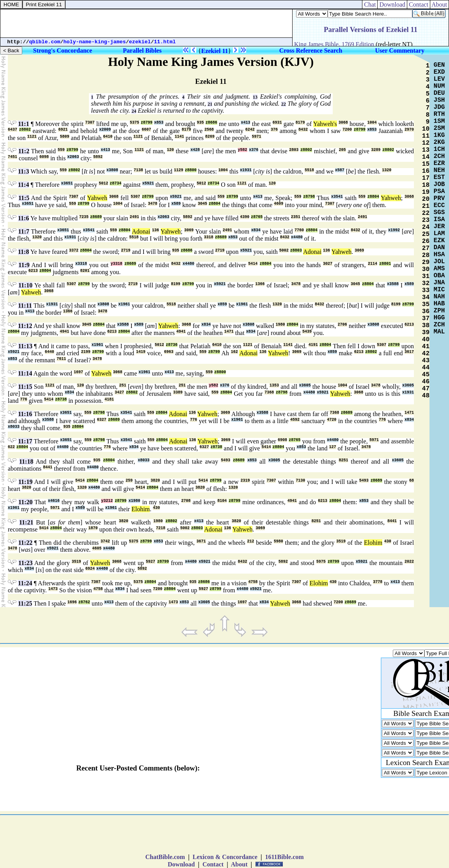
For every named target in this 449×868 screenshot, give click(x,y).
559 (61, 150)
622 (11, 447)
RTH (439, 114)
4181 (109, 399)
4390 (245, 217)
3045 (202, 204)
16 (426, 171)
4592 (295, 420)
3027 (328, 264)
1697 (78, 372)
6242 (250, 130)
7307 (90, 123)
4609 (279, 204)
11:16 (25, 414)
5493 (225, 460)
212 (250, 541)
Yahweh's (325, 124)
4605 (97, 548)
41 (426, 347)
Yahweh (97, 198)
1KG (439, 135)
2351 (296, 217)
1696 (72, 602)
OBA (439, 276)
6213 (33, 271)
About (439, 4)
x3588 (393, 284)
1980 (280, 325)
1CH (439, 149)
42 (426, 354)
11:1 (23, 124)
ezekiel (140, 42)
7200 (347, 130)
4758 (253, 582)
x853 (159, 123)
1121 (32, 137)
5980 (279, 541)
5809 (65, 137)
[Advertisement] (146, 23)
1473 (53, 589)
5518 (309, 170)
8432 (303, 130)
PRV (439, 198)
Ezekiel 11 (215, 51)
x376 (254, 150)
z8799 (147, 123)
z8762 (84, 602)
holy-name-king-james (95, 42)
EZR (439, 163)
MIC (439, 290)
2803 (294, 150)
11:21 (26, 522)
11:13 (25, 346)
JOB (439, 184)
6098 (44, 157)
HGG (439, 318)
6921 (63, 130)
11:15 (25, 387)
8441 (48, 467)
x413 (245, 123)
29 (426, 262)
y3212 (107, 501)
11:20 (25, 502)
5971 (257, 137)
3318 (209, 237)
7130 (300, 481)
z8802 (25, 130)
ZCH (439, 325)
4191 (313, 345)
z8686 (211, 123)
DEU (439, 93)
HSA (439, 255)
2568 (209, 130)
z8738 (61, 399)
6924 (90, 569)
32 (426, 283)
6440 (50, 352)
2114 (373, 264)
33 (426, 291)
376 (274, 130)
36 (426, 312)
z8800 (191, 170)
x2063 (73, 157)
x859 (222, 304)
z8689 (96, 217)
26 (426, 241)
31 (426, 276)
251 (122, 385)
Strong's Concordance (63, 50)
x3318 (81, 264)
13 (255, 97)
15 (426, 164)
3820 (155, 481)
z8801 (385, 264)
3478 (153, 204)
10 (426, 129)
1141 (179, 137)
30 (426, 269)
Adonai (141, 231)
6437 (12, 130)
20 (426, 199)
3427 (119, 392)
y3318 (117, 264)
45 (426, 375)
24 (134, 111)
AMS (439, 269)
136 (156, 230)
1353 (274, 385)
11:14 (25, 373)
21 (210, 104)
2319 (245, 481)
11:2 (24, 151)
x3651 (67, 183)
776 (24, 399)
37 (426, 319)
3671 (201, 541)
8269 (210, 137)
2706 (343, 325)
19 (426, 192)
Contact (419, 4)
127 (333, 447)
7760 (299, 230)
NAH (439, 297)
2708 (186, 501)
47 (426, 389)
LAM (439, 234)
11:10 (25, 285)
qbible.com (45, 42)
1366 (260, 284)
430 (156, 508)
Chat (370, 4)
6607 (146, 130)
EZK (439, 241)
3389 (178, 392)
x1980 (134, 501)
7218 (161, 528)
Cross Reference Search (311, 50)
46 (426, 382)
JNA (439, 283)
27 (426, 248)
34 (426, 298)
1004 (372, 123)
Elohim (141, 509)
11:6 (23, 218)
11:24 (25, 583)
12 (426, 143)
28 (426, 255)
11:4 (23, 185)
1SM (439, 121)
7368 (269, 392)
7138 (138, 170)
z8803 (296, 251)
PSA (439, 191)
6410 (108, 137)
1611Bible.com (284, 857)
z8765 (257, 217)
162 (234, 352)
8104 (222, 501)
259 (129, 481)
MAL (439, 332)
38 (426, 326)
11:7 (24, 231)
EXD (439, 72)
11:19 (25, 482)
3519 (341, 541)
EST (439, 177)
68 (412, 481)
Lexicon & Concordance (225, 857)
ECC (439, 205)
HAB (439, 304)
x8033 (14, 427)
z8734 (115, 183)
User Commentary (400, 50)
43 (426, 361)
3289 (376, 150)
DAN (439, 248)
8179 (300, 123)
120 (170, 150)
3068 (343, 123)
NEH (439, 170)
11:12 (25, 326)
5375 (135, 123)
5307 (135, 197)
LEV (439, 79)
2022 (409, 562)
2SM (439, 128)
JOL (439, 262)
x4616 (54, 501)
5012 (103, 183)
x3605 (305, 385)
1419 (141, 352)
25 (426, 234)
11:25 (25, 603)
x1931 (246, 170)
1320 (387, 170)
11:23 (25, 563)
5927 (151, 562)
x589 (176, 204)
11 (426, 136)
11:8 (23, 252)
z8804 (373, 197)
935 (201, 123)
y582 (243, 150)
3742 (105, 541)
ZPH (439, 311)
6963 (169, 352)
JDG (439, 107)
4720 (332, 420)
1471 (229, 332)
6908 (282, 440)
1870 (93, 528)
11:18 (26, 461)
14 (426, 157)
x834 (256, 230)
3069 (189, 230)
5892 (98, 157)
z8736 (172, 345)
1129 (179, 170)
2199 (86, 352)
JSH (439, 100)
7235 (84, 217)
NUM (439, 86)
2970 (409, 130)
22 (284, 104)
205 (343, 150)
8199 (176, 284)
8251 (343, 460)
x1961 (124, 304)
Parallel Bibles (142, 50)
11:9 (24, 265)
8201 (85, 271)
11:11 (25, 306)
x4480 (297, 237)
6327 (102, 420)
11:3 (23, 171)
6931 (277, 123)
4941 (64, 332)
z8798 (309, 197)
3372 (74, 251)
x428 (195, 150)
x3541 (337, 197)
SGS (439, 213)
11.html (165, 42)
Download (392, 4)
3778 (378, 582)
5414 (253, 264)
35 (426, 305)
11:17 (25, 441)
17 (426, 178)
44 (426, 368)
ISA (439, 220)
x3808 (112, 170)
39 (426, 333)
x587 (340, 170)
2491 (134, 217)
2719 (126, 251)
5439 (307, 332)
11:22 (25, 543)
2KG (439, 142)
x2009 (105, 130)
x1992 (394, 230)
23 (426, 220)
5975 (321, 562)
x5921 (148, 183)
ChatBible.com (165, 857)
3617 (409, 352)
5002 (284, 251)
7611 (61, 359)
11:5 (24, 198)
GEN (439, 65)
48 (426, 396)
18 (426, 185)
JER (439, 227)
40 (426, 340)
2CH (439, 156)
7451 (12, 157)
